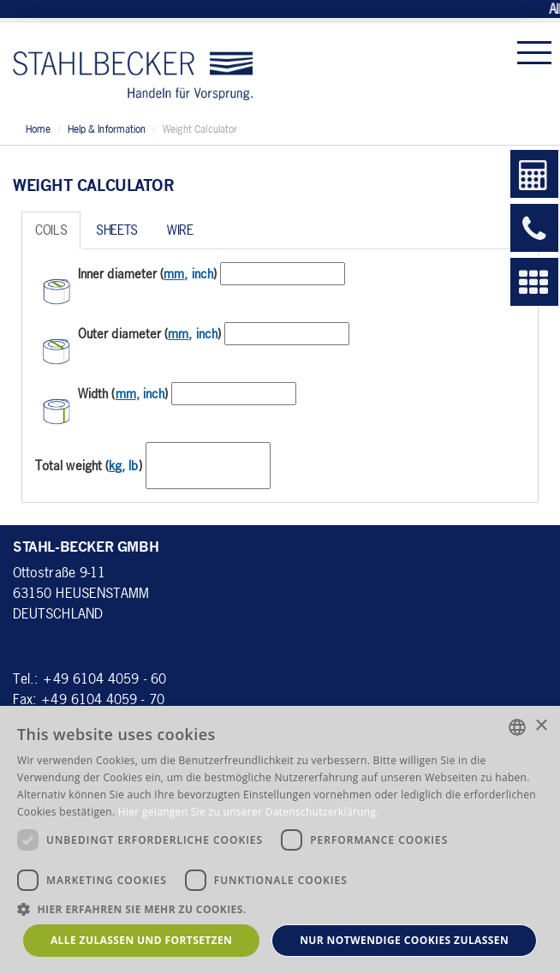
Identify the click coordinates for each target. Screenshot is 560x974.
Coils (51, 230)
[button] (280, 908)
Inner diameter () (147, 273)
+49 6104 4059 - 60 (104, 678)
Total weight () (89, 465)
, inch (188, 273)
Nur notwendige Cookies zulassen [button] (404, 940)
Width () (123, 393)
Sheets (117, 230)
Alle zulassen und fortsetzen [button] (141, 940)
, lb (123, 465)
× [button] (541, 726)
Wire (180, 230)
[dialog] (280, 840)
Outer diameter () (149, 333)
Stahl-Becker (133, 68)
